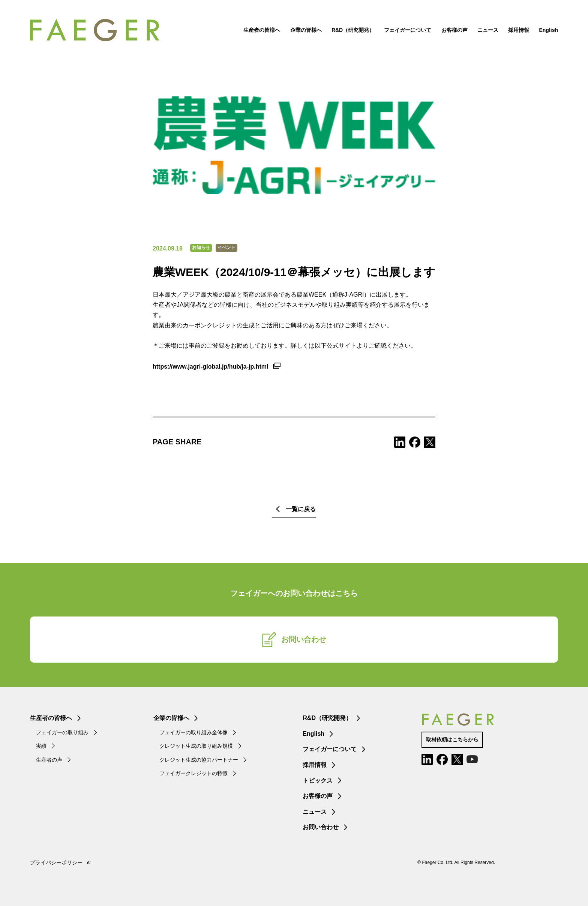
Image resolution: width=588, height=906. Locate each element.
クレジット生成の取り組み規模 (196, 746)
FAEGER (95, 30)
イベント (226, 247)
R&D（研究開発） (353, 30)
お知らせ (201, 247)
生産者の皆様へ (262, 30)
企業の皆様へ (306, 30)
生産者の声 (49, 760)
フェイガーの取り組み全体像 (193, 732)
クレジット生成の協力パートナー (199, 760)
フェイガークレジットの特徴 (193, 773)
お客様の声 (454, 30)
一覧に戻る (301, 509)
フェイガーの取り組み (62, 732)
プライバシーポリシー (56, 862)
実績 (41, 746)
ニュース (488, 30)
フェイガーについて (408, 30)
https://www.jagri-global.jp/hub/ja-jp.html (210, 367)
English (548, 30)
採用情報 (519, 30)
